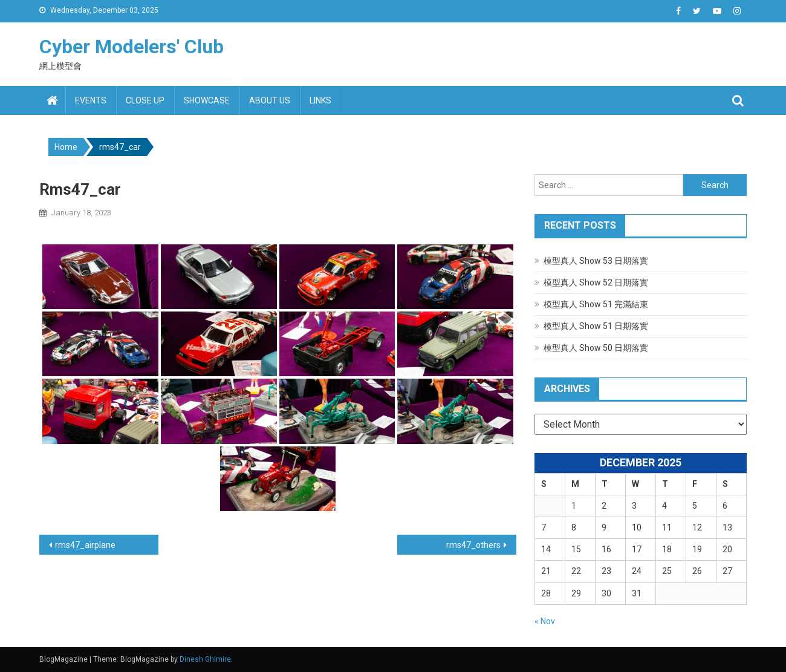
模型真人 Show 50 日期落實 (596, 348)
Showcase (207, 100)
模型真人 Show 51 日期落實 (596, 326)
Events (91, 100)
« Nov (545, 621)
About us (270, 100)
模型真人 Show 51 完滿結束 (596, 304)
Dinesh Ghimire (205, 659)
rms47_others (473, 545)
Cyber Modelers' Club (132, 47)
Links (320, 100)
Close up (145, 100)
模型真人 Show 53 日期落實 (596, 261)
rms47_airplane (85, 545)
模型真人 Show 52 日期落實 (596, 282)
